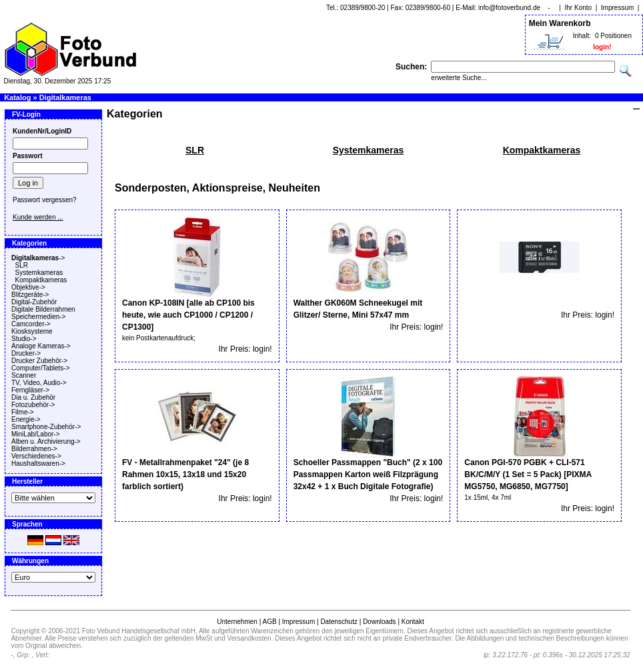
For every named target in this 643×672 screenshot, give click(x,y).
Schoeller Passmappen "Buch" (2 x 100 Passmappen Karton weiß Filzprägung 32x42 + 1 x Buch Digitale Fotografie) (368, 474)
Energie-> (26, 419)
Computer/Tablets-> (41, 368)
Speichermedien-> (38, 317)
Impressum (617, 8)
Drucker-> (26, 353)
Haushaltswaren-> (38, 463)
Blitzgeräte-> (30, 295)
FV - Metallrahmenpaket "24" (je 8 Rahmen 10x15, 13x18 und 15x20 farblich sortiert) (185, 474)
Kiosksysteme (32, 331)
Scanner (24, 375)
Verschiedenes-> (36, 456)
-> (38, 258)
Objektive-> (28, 287)
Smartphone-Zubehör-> (46, 427)
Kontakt (413, 622)
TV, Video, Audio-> (39, 383)
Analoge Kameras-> (41, 346)
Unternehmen (237, 622)
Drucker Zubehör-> (39, 361)
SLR (22, 265)
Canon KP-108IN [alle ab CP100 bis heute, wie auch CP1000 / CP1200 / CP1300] (188, 315)
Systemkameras (39, 273)
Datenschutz (339, 622)
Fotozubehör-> (33, 405)
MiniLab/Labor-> (36, 434)
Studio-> (24, 339)
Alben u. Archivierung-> (46, 441)
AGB (269, 622)
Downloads (379, 622)
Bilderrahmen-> (34, 449)
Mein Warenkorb (560, 23)
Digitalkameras (65, 97)
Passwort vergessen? (45, 200)
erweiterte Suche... (459, 78)
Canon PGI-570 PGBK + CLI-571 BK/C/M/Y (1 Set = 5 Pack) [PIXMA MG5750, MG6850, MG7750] (528, 474)
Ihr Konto (579, 8)
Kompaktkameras (41, 280)
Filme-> (23, 412)
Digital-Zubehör (34, 302)
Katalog (17, 97)
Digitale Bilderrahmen (43, 309)
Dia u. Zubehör (33, 397)
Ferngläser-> (30, 390)
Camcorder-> (31, 324)
